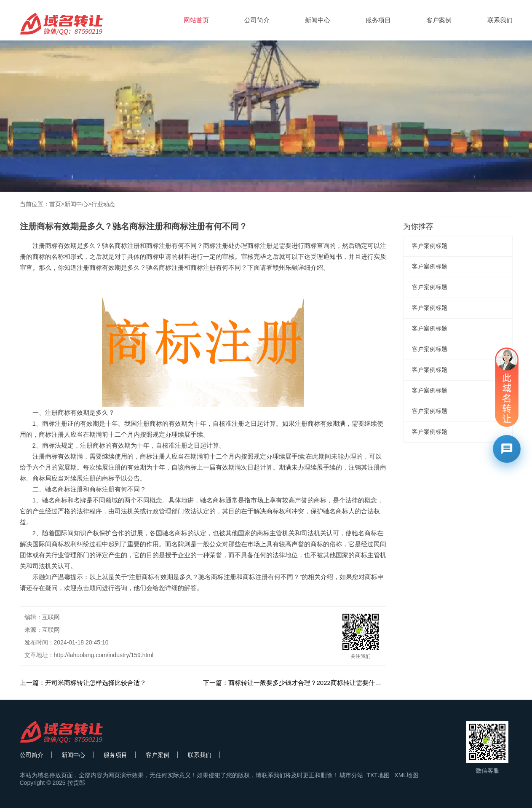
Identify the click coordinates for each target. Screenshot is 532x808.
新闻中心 (318, 20)
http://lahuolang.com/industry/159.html (104, 655)
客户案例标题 (430, 246)
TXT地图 (378, 775)
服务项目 (378, 20)
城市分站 (351, 775)
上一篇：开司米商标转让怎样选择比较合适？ (83, 683)
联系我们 (500, 20)
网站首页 (196, 20)
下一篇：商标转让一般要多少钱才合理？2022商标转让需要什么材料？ (302, 683)
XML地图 (406, 775)
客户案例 (439, 20)
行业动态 (103, 204)
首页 (55, 204)
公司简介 (257, 20)
